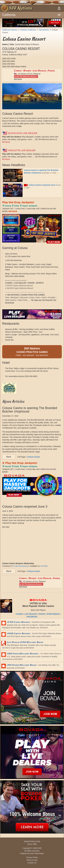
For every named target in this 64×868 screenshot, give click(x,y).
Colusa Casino (34, 457)
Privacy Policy (32, 857)
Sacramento (44, 30)
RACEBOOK (32, 617)
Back (9, 457)
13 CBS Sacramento (21, 566)
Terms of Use (32, 860)
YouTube (44, 566)
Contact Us (32, 863)
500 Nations (20, 8)
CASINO (19, 614)
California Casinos (10, 30)
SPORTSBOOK (53, 614)
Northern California (28, 30)
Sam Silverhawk (37, 853)
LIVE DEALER (31, 614)
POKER (42, 614)
